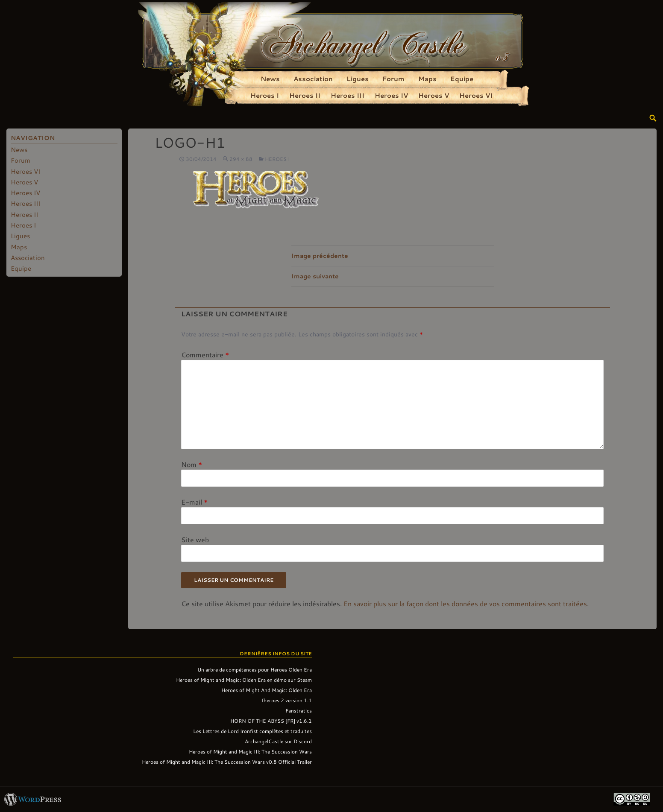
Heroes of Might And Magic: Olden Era (267, 690)
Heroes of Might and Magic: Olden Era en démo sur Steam (244, 680)
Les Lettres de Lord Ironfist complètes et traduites (252, 731)
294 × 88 (241, 159)
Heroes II (305, 95)
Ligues (358, 79)
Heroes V (434, 95)
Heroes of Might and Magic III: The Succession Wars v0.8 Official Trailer (227, 762)
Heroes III (348, 95)
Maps (427, 79)
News (270, 79)
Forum (393, 79)
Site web (195, 539)
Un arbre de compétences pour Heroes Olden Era (255, 669)
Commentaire (205, 355)
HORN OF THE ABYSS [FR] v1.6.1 (271, 721)
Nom (192, 464)
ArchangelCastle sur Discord (278, 741)
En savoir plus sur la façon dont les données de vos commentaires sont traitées (465, 603)
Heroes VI (476, 95)
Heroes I (265, 95)
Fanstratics (299, 710)
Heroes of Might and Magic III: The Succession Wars (250, 751)
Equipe (462, 79)
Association (313, 79)
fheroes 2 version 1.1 (287, 700)
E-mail (194, 502)
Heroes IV (391, 95)
